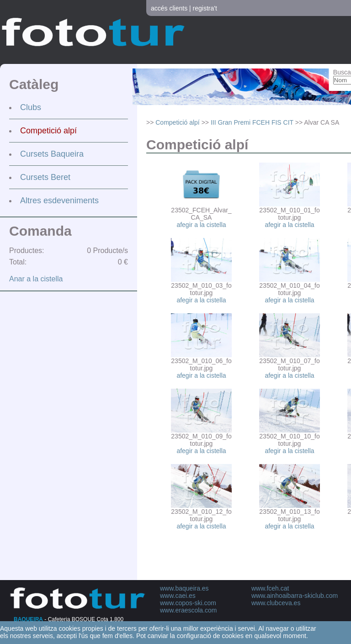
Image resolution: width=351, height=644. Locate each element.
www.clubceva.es (276, 603)
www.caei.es (178, 596)
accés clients (169, 8)
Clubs (31, 107)
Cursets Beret (45, 177)
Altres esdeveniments (59, 201)
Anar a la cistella (36, 279)
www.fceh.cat (270, 588)
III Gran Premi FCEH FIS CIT (252, 122)
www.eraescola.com (189, 610)
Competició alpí (48, 131)
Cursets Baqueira (52, 154)
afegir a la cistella (201, 225)
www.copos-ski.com (188, 603)
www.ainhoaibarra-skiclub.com (295, 596)
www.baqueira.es (184, 588)
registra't (205, 8)
